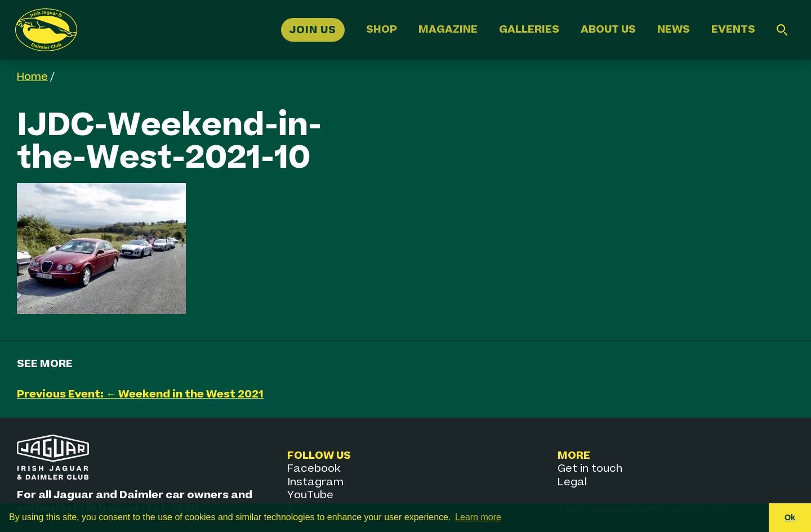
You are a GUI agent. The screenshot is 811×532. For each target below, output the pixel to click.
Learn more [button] (478, 517)
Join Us (313, 30)
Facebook (314, 469)
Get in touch (590, 469)
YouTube (310, 495)
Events (733, 30)
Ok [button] (790, 517)
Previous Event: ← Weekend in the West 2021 (140, 394)
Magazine (448, 30)
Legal (572, 482)
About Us (608, 30)
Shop (382, 30)
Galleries (529, 30)
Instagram (315, 482)
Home (32, 77)
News (674, 30)
